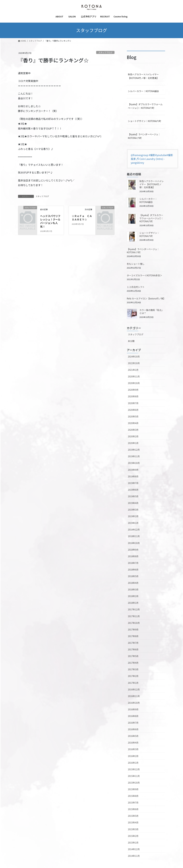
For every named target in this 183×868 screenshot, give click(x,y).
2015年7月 (133, 803)
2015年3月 (133, 829)
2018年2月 (133, 596)
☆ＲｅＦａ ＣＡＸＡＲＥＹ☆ (82, 218)
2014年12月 (134, 849)
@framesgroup (140, 155)
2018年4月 (133, 583)
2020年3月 (133, 430)
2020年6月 (133, 410)
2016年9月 (133, 709)
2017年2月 (133, 676)
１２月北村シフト (136, 287)
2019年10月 (134, 463)
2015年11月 (134, 776)
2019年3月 (133, 510)
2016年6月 (133, 729)
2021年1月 (133, 370)
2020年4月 (133, 423)
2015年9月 (133, 789)
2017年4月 (133, 663)
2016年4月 (133, 743)
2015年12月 (134, 769)
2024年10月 (134, 356)
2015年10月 (134, 783)
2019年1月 (133, 523)
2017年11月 (134, 616)
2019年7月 (133, 483)
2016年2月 (133, 756)
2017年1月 (133, 683)
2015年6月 (133, 809)
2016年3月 (133, 749)
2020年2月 (133, 436)
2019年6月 (133, 490)
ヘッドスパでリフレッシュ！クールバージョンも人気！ (50, 221)
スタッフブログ (105, 52)
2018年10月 (134, 543)
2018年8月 (133, 556)
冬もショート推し (136, 264)
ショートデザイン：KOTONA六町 (145, 121)
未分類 (131, 341)
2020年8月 (133, 396)
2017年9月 (133, 629)
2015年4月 (133, 822)
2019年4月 (133, 503)
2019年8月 (133, 476)
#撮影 (152, 155)
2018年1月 (133, 603)
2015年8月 (133, 796)
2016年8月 (133, 716)
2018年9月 (133, 550)
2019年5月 (133, 496)
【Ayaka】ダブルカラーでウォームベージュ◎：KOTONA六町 (145, 106)
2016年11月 (134, 696)
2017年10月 (134, 623)
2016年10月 (134, 703)
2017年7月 (133, 643)
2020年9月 (133, 390)
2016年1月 (133, 763)
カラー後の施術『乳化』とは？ (152, 312)
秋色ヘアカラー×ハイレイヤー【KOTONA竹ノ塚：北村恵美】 (143, 76)
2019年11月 (134, 456)
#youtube (161, 155)
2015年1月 (133, 843)
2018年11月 (134, 536)
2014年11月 (134, 856)
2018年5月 (133, 576)
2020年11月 (134, 376)
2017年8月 (133, 636)
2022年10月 (134, 363)
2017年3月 (133, 669)
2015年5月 (133, 816)
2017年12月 (134, 609)
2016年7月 (133, 723)
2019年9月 (133, 470)
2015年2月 (133, 836)
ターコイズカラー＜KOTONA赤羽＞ (144, 275)
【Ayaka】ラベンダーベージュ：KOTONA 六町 (144, 136)
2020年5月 (133, 416)
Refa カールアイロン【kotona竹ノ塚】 (146, 298)
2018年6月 (133, 570)
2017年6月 (133, 649)
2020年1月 (133, 443)
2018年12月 (134, 530)
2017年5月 (133, 656)
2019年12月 (134, 450)
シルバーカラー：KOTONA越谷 (143, 91)
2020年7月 (133, 403)
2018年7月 (133, 563)
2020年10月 (134, 383)
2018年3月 (133, 589)
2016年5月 (133, 736)
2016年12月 (134, 689)
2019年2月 (133, 516)
